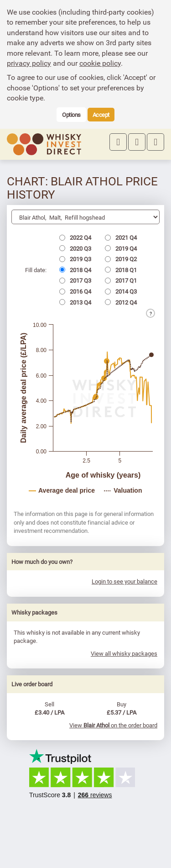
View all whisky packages (124, 653)
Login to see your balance (124, 581)
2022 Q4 (75, 237)
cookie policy (100, 63)
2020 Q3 (75, 248)
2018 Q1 (121, 270)
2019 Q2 (121, 259)
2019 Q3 (75, 259)
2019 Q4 (121, 248)
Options (71, 115)
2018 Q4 (75, 270)
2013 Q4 (75, 302)
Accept (101, 115)
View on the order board (113, 725)
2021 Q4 (121, 237)
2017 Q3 (75, 280)
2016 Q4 (75, 291)
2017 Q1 (121, 280)
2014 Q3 (121, 291)
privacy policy (29, 63)
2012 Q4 (121, 302)
